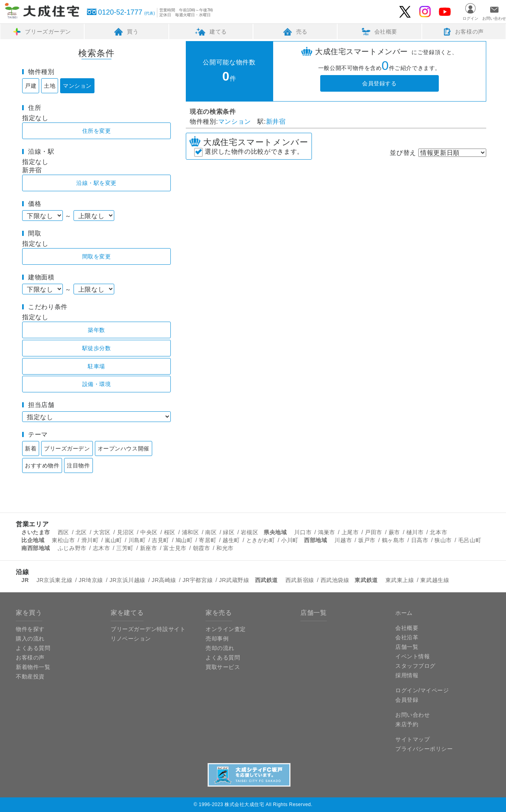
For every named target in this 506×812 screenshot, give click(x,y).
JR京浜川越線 (127, 580)
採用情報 (407, 675)
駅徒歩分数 (97, 348)
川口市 (303, 532)
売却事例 (217, 639)
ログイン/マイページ (422, 690)
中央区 (149, 532)
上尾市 (350, 532)
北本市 (438, 532)
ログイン (470, 18)
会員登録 (407, 700)
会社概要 (379, 32)
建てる (211, 32)
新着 (31, 448)
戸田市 (374, 532)
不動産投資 (30, 676)
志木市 (102, 548)
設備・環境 (97, 384)
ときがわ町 (261, 540)
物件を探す (30, 629)
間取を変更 (97, 256)
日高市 (420, 540)
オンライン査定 (226, 629)
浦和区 (191, 532)
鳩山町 (184, 540)
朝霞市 (202, 548)
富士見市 (175, 548)
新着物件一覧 (33, 667)
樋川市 (415, 532)
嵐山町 (113, 540)
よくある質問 (33, 648)
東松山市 (63, 540)
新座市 (149, 548)
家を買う (29, 613)
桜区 (170, 532)
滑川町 (90, 540)
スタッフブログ (415, 666)
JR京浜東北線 (54, 580)
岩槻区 (249, 532)
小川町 (290, 540)
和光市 (225, 548)
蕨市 (394, 532)
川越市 (343, 540)
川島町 (137, 540)
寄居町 (208, 540)
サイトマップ (413, 739)
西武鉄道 (266, 580)
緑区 (229, 532)
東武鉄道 (366, 580)
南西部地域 (36, 548)
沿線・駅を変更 (96, 183)
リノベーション (131, 639)
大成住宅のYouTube (445, 12)
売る (295, 32)
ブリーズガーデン (42, 32)
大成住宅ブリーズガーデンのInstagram (425, 12)
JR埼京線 (91, 580)
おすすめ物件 (42, 465)
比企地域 (33, 540)
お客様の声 (464, 32)
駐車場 (96, 366)
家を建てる (127, 613)
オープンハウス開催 (124, 448)
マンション (77, 86)
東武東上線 (400, 580)
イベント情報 (413, 656)
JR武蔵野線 (234, 580)
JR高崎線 (164, 580)
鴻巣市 (327, 532)
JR (25, 580)
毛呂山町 (470, 540)
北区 (81, 532)
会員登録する (379, 83)
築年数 (96, 330)
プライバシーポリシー (424, 749)
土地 (50, 86)
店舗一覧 (314, 613)
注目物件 (78, 465)
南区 (211, 532)
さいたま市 (36, 532)
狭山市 (443, 540)
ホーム (404, 613)
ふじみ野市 (72, 548)
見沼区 (126, 532)
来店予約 (407, 724)
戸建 (31, 86)
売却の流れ (220, 648)
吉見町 (160, 540)
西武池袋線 (335, 580)
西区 (63, 532)
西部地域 (315, 540)
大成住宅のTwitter (405, 12)
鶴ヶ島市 (393, 540)
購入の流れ (30, 639)
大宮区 (102, 532)
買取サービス (223, 667)
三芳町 (125, 548)
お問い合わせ (494, 18)
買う (126, 32)
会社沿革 (407, 637)
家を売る (219, 613)
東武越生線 (435, 580)
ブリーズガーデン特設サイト (148, 629)
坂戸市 (367, 540)
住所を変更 (97, 131)
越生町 (231, 540)
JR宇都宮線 (198, 580)
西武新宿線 (300, 580)
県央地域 (275, 532)
